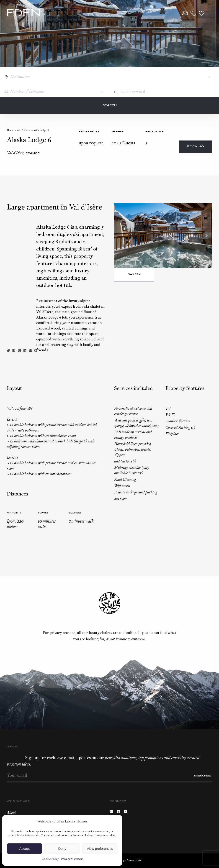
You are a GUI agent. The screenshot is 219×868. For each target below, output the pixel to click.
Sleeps (118, 132)
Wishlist (202, 13)
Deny (62, 849)
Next (206, 236)
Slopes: (75, 513)
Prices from (89, 132)
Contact (185, 13)
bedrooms (154, 132)
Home (10, 130)
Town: (43, 513)
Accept (25, 849)
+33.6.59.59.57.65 (193, 13)
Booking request (195, 149)
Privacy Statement (72, 859)
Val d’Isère (22, 130)
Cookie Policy (50, 859)
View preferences (100, 849)
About (11, 813)
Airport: (14, 513)
